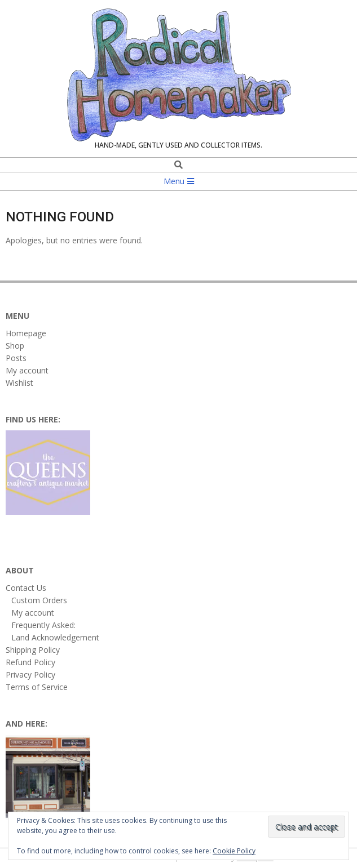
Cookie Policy (234, 851)
